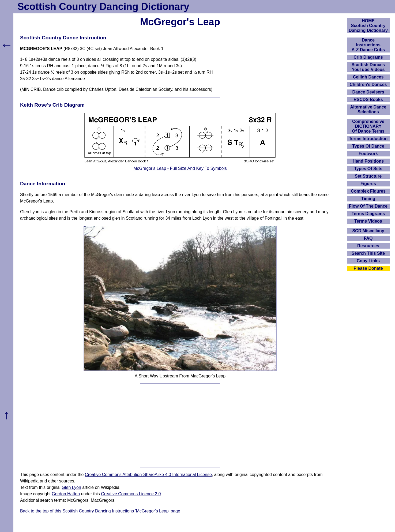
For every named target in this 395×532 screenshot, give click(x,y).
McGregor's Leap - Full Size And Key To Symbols (180, 168)
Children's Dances (368, 85)
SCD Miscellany (368, 231)
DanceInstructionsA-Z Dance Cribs (368, 45)
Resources (368, 246)
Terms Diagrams (368, 214)
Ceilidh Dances (368, 77)
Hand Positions (368, 161)
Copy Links (368, 261)
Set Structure (368, 176)
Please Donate (368, 268)
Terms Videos (368, 221)
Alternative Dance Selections (368, 109)
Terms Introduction (368, 139)
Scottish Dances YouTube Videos (368, 67)
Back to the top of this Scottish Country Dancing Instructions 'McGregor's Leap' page (100, 511)
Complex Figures (368, 191)
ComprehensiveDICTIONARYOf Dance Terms (368, 126)
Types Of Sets (368, 169)
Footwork (368, 154)
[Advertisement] (180, 425)
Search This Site (368, 253)
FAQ (368, 238)
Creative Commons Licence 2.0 (131, 494)
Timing (368, 199)
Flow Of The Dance (368, 206)
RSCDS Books (368, 100)
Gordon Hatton (66, 494)
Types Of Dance (368, 146)
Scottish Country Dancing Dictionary (103, 7)
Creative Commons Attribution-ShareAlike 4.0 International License (148, 475)
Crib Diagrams (368, 57)
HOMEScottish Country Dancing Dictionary (368, 26)
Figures (368, 184)
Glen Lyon (72, 487)
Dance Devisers (368, 92)
